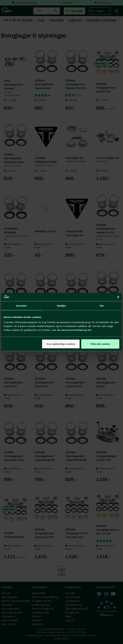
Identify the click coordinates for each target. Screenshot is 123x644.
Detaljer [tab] (61, 306)
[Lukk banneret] (118, 297)
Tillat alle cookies (100, 344)
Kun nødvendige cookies (61, 344)
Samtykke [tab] (21, 306)
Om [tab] (102, 306)
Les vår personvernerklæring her (72, 330)
